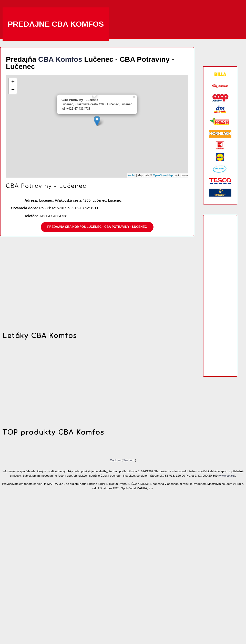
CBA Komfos (60, 59)
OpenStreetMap (163, 175)
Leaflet (131, 175)
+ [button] (13, 82)
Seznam (129, 460)
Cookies (116, 460)
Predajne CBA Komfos (56, 24)
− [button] (13, 90)
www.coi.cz (227, 476)
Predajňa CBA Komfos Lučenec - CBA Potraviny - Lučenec (97, 227)
